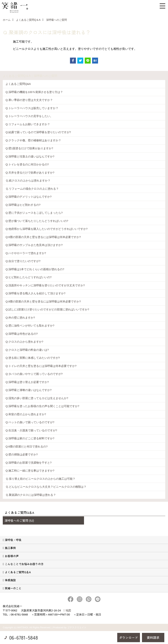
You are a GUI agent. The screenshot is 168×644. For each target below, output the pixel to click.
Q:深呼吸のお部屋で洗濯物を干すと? (29, 463)
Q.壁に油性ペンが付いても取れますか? (30, 326)
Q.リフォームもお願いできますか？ (28, 124)
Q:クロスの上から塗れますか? (24, 342)
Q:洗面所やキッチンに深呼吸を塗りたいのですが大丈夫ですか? (45, 285)
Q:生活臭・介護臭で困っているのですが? (31, 430)
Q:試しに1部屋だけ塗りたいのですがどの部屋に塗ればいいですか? (47, 309)
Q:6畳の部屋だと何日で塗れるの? (27, 446)
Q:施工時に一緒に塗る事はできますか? (30, 471)
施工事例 (10, 548)
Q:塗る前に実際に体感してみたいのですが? (33, 358)
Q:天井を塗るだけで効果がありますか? (30, 173)
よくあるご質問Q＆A (18, 572)
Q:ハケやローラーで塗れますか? (26, 253)
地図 (68, 610)
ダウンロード (128, 637)
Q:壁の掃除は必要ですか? (22, 454)
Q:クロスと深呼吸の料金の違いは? (27, 350)
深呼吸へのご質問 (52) (19, 520)
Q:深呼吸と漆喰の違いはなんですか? (29, 390)
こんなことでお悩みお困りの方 (24, 564)
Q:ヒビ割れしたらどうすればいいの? (29, 277)
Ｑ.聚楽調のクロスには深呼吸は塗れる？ (31, 495)
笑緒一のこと (13, 588)
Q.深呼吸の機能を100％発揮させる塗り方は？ (34, 92)
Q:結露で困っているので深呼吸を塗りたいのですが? (38, 132)
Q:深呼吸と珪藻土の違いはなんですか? (30, 156)
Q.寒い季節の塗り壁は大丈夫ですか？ (29, 100)
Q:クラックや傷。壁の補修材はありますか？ (33, 140)
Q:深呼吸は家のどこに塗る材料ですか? (30, 438)
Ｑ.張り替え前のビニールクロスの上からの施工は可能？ (40, 479)
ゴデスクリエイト (77, 627)
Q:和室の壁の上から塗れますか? (26, 414)
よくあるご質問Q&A (18, 84)
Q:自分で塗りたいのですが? (23, 261)
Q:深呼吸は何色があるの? (22, 334)
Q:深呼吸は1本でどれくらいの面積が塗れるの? (35, 269)
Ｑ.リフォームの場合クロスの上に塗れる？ (32, 189)
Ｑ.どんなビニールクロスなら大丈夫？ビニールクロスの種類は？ (46, 487)
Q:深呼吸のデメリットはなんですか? (29, 197)
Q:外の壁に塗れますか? (20, 318)
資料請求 (153, 637)
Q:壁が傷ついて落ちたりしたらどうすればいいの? (37, 221)
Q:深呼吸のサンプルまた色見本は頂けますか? (34, 245)
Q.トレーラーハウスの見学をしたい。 (29, 116)
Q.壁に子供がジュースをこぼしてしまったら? (34, 213)
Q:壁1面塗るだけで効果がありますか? (29, 148)
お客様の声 (12, 556)
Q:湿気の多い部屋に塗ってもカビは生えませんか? (37, 398)
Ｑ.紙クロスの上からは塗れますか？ (28, 180)
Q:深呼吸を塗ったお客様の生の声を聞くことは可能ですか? (42, 406)
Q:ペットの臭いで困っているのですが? (30, 422)
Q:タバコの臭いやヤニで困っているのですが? (34, 374)
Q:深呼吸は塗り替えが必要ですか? (27, 382)
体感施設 (10, 580)
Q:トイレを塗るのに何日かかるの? (27, 164)
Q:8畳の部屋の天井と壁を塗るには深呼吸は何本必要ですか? (43, 301)
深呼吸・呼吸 (13, 540)
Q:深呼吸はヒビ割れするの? (23, 205)
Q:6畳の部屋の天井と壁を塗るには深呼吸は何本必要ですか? (43, 237)
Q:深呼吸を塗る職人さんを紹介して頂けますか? (35, 293)
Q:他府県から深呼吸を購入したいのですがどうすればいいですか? (47, 229)
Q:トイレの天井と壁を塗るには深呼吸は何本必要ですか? (41, 366)
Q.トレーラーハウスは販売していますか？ (32, 108)
